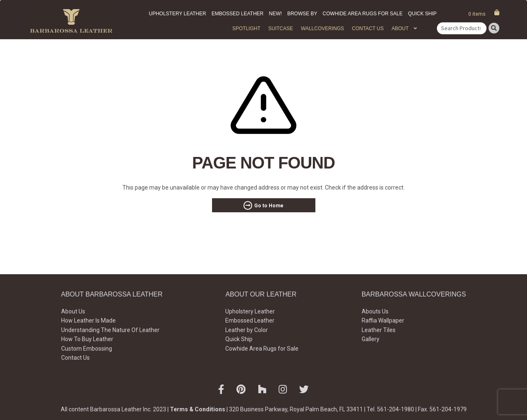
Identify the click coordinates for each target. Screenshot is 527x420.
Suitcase (281, 28)
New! (275, 14)
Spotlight (246, 28)
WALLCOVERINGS (322, 28)
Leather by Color (247, 330)
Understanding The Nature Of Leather (110, 330)
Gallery (371, 339)
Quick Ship (422, 14)
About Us (73, 311)
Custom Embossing (87, 349)
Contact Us (368, 28)
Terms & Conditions (198, 409)
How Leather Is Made (88, 320)
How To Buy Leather (87, 339)
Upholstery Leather (178, 14)
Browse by (302, 14)
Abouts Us (375, 311)
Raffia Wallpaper (383, 320)
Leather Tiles (379, 330)
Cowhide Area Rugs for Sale (363, 14)
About (400, 28)
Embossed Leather (238, 14)
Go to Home (269, 206)
